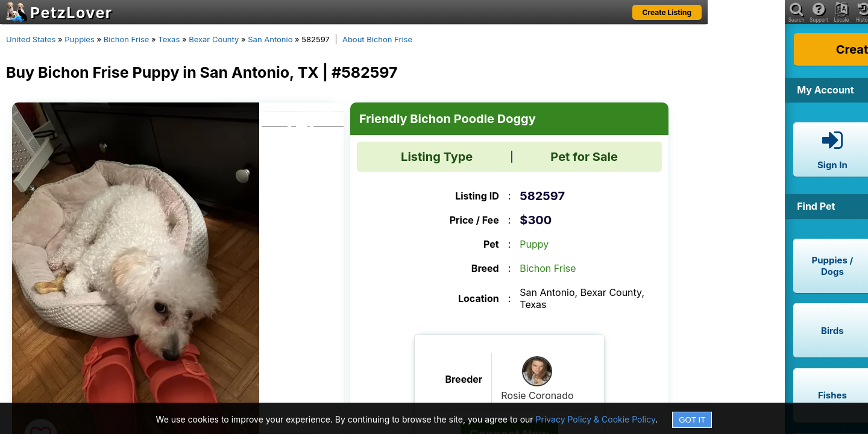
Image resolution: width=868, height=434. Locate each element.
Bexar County (214, 39)
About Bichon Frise (377, 39)
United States (31, 39)
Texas (169, 39)
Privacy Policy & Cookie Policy (596, 419)
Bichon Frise (127, 39)
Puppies (80, 39)
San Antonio (270, 39)
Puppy (534, 244)
